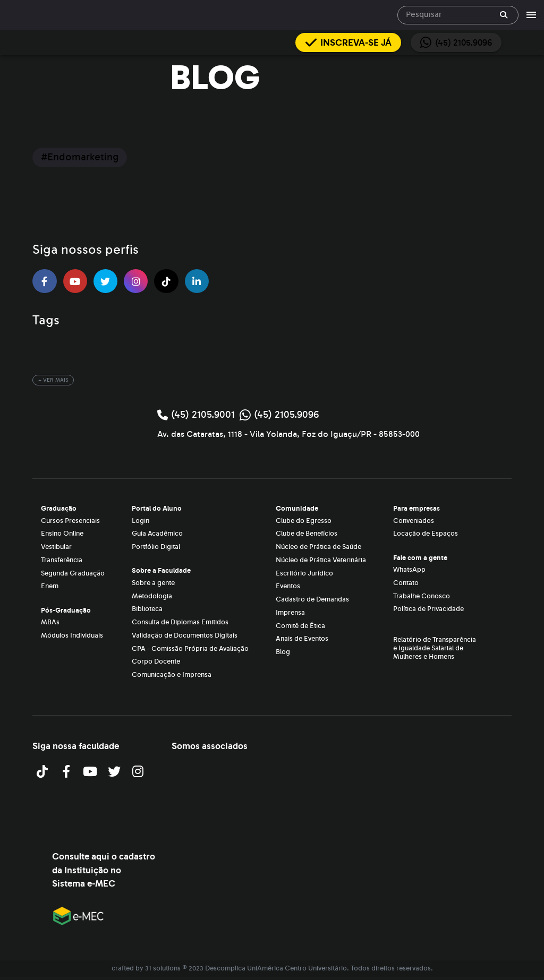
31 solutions (163, 968)
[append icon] (504, 15)
